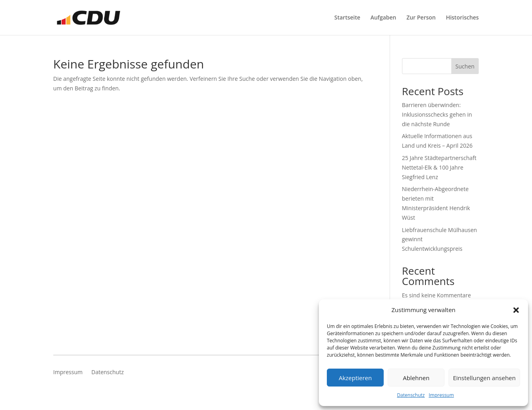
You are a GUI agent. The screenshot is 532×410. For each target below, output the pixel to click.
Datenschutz (411, 395)
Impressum (441, 395)
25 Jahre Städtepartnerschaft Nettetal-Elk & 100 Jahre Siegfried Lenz (439, 167)
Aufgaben (383, 18)
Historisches (462, 18)
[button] (516, 310)
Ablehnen (416, 378)
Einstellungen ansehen (484, 378)
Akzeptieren (355, 378)
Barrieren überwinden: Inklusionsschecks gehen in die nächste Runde (437, 114)
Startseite (347, 18)
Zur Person (421, 18)
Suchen (465, 66)
